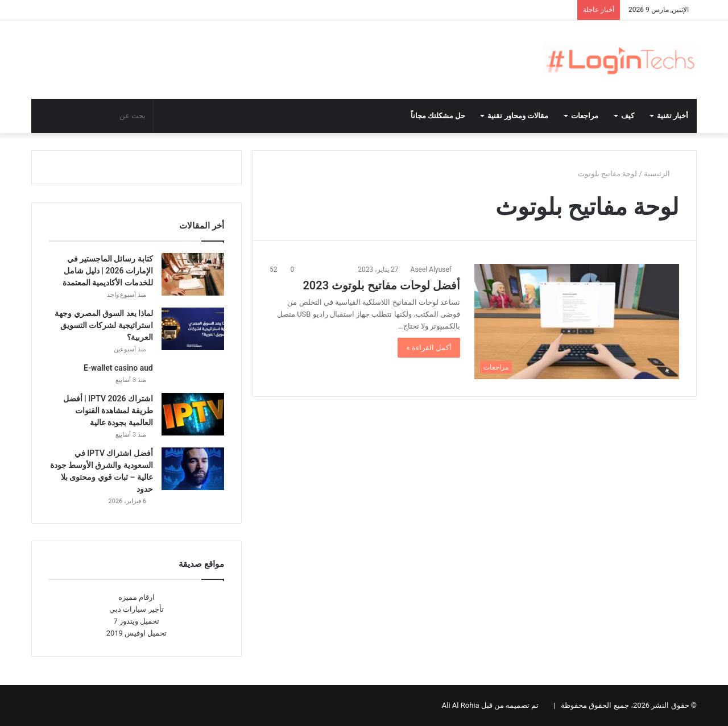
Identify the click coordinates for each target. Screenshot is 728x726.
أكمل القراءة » (429, 348)
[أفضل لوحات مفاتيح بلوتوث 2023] (577, 321)
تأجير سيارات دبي (136, 609)
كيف (628, 116)
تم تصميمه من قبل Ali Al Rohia (491, 705)
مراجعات (585, 116)
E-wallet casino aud (118, 368)
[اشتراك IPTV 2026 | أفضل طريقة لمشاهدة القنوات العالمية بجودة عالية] (193, 414)
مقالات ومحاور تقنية (518, 116)
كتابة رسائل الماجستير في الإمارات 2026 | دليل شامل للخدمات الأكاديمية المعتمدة (108, 271)
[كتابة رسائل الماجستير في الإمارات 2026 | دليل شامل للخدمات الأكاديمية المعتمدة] (193, 274)
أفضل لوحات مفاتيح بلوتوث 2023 (381, 285)
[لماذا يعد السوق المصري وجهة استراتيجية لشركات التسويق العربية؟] (193, 329)
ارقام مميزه (136, 597)
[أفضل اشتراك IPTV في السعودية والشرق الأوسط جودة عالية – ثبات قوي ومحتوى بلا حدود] (193, 469)
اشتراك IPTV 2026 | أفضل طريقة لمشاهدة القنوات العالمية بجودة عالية (108, 410)
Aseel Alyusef (431, 269)
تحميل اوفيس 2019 (137, 633)
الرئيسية (661, 174)
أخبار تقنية (673, 116)
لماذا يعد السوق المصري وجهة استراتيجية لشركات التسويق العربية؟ (104, 325)
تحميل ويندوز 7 (137, 621)
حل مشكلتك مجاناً (438, 116)
